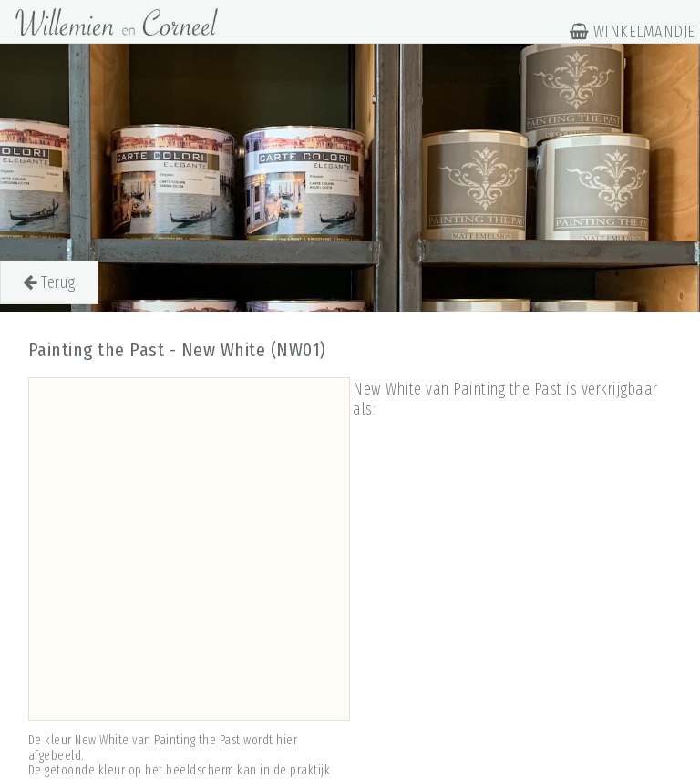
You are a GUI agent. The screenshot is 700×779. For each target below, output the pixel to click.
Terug (49, 282)
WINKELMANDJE (633, 32)
